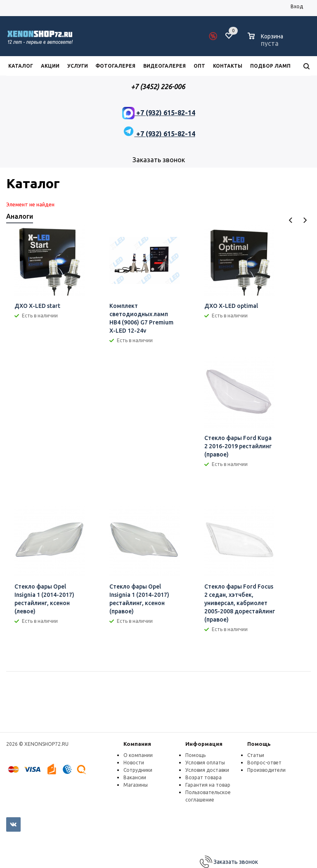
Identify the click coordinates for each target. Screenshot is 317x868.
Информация (204, 744)
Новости (134, 763)
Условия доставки (207, 770)
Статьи (256, 755)
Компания (137, 744)
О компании (138, 755)
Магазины (136, 785)
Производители (266, 770)
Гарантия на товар (208, 785)
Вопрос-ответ (264, 763)
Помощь (259, 744)
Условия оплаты (205, 763)
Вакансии (135, 777)
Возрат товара (203, 777)
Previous (291, 220)
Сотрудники (138, 770)
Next (305, 220)
